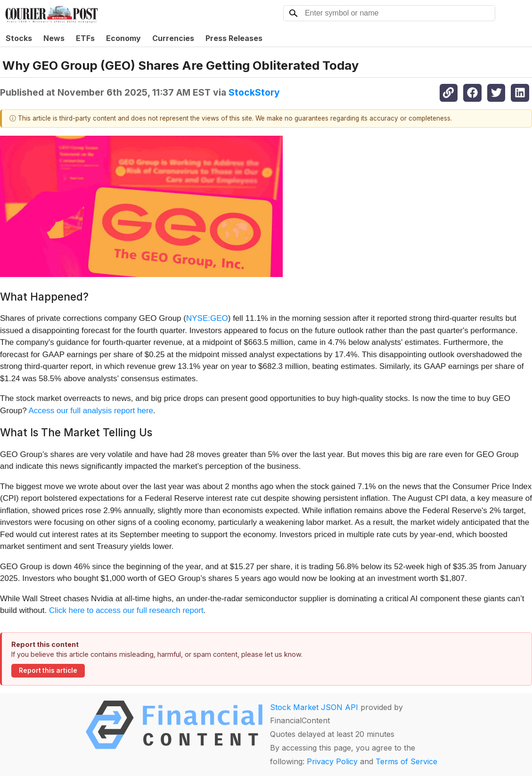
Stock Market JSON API (314, 707)
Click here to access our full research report (126, 610)
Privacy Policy (332, 761)
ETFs (85, 38)
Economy (123, 38)
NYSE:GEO (207, 318)
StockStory (254, 92)
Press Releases (234, 38)
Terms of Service (406, 761)
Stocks (19, 38)
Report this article (48, 670)
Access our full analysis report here (91, 411)
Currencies (173, 38)
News (54, 38)
